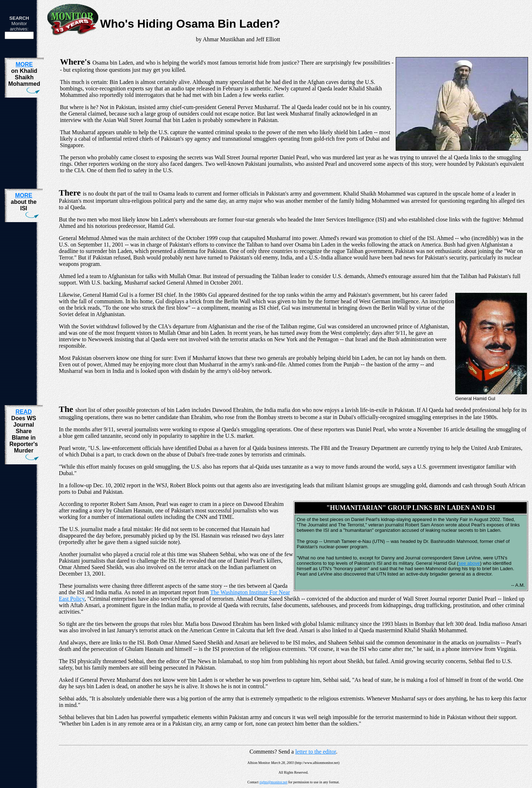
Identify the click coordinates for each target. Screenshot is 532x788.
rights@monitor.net (273, 782)
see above (469, 563)
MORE (24, 64)
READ (23, 412)
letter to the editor (316, 752)
